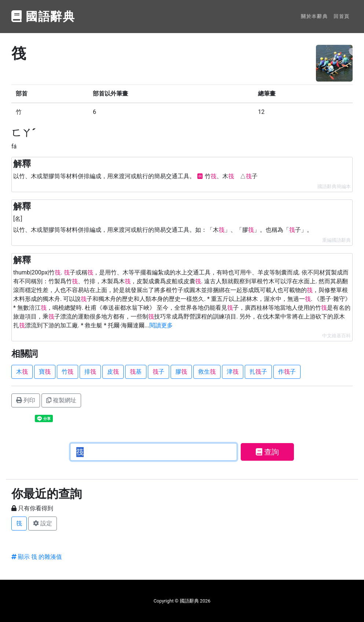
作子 (287, 372)
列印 (26, 400)
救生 (207, 372)
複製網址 (61, 400)
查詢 (267, 452)
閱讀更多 (161, 325)
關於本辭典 (314, 16)
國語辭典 (43, 17)
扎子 (258, 372)
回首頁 (342, 16)
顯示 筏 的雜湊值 (37, 557)
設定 (43, 523)
